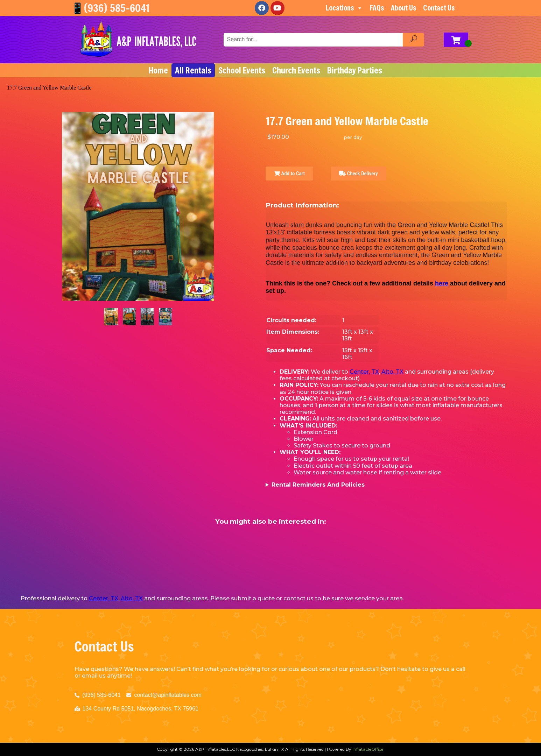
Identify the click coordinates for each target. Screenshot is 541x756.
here (442, 283)
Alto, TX (392, 372)
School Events (242, 70)
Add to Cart (289, 174)
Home (158, 70)
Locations (344, 8)
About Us (403, 8)
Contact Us (439, 8)
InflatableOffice (368, 749)
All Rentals (193, 70)
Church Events (296, 70)
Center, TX (364, 372)
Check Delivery (359, 174)
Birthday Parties (355, 70)
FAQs (377, 8)
